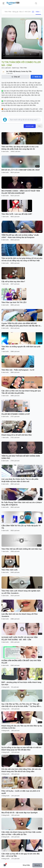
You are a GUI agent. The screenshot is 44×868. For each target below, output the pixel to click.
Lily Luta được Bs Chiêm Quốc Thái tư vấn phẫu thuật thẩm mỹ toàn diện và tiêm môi (20, 480)
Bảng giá (15, 12)
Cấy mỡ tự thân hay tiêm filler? (13, 282)
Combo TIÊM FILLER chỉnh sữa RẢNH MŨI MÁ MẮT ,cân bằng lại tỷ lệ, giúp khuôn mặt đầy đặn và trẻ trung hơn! (21, 325)
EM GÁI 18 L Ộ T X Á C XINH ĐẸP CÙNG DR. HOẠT (21, 170)
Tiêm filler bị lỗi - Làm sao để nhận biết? (17, 214)
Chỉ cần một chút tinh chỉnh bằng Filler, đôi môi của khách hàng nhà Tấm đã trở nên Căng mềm (21, 770)
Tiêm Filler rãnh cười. (10, 570)
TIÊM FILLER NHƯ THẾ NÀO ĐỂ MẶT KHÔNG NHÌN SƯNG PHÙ (21, 457)
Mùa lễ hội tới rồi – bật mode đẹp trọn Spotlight (19, 813)
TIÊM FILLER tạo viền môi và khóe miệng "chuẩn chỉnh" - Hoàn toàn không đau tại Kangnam (20, 236)
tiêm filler (13, 83)
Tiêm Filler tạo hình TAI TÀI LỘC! (14, 302)
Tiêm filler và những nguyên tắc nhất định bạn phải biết (21, 348)
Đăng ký (37, 865)
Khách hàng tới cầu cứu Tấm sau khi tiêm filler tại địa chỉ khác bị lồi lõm (22, 727)
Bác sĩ (21, 12)
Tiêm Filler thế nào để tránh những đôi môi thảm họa (22, 549)
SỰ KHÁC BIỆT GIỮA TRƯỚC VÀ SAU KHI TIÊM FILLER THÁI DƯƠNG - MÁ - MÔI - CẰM (19, 638)
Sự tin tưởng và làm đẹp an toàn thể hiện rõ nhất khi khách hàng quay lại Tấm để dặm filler (21, 749)
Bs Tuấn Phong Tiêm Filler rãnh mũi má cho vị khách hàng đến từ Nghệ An (22, 504)
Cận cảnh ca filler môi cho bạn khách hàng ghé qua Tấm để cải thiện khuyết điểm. (21, 392)
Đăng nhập (26, 865)
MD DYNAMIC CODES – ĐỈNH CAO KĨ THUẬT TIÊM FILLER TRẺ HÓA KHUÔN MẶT (21, 192)
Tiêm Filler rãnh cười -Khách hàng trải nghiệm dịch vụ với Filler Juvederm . (21, 592)
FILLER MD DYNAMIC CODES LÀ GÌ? (16, 414)
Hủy (39, 126)
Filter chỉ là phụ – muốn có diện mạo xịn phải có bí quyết (21, 792)
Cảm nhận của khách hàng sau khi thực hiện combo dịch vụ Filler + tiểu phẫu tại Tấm (21, 833)
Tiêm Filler (8, 12)
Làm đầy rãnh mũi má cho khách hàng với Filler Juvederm (20, 615)
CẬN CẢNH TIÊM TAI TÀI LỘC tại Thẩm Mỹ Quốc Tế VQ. (21, 527)
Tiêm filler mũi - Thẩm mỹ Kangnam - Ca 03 (18, 370)
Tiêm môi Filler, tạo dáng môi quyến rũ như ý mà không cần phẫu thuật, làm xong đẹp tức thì (20, 148)
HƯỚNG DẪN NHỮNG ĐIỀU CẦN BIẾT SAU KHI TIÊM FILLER (21, 662)
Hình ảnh (30, 12)
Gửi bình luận (30, 126)
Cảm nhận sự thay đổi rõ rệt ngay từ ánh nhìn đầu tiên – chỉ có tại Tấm (21, 855)
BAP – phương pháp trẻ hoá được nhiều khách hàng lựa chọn (21, 683)
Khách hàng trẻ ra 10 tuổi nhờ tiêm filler (17, 435)
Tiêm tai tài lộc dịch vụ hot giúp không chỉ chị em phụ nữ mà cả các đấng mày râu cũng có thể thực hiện (22, 259)
